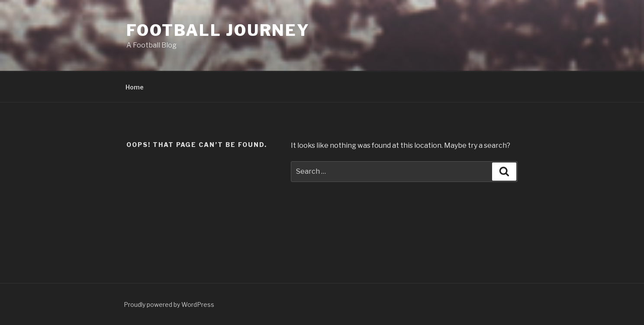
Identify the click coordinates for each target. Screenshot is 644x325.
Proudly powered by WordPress (169, 304)
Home (135, 87)
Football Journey (218, 30)
